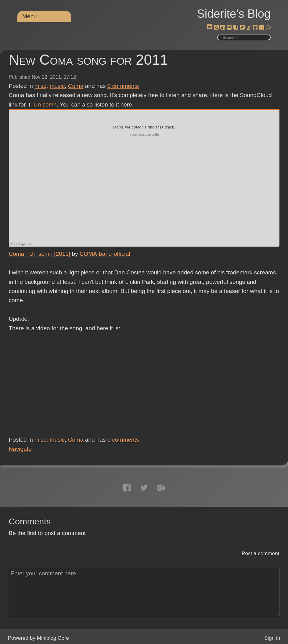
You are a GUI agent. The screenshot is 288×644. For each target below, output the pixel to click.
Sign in (272, 638)
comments (123, 86)
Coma (76, 86)
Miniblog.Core (53, 638)
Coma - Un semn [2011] (40, 254)
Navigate (20, 449)
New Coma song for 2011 (88, 60)
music (57, 86)
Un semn (45, 105)
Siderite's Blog (234, 14)
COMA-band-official (105, 254)
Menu (30, 16)
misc (40, 86)
